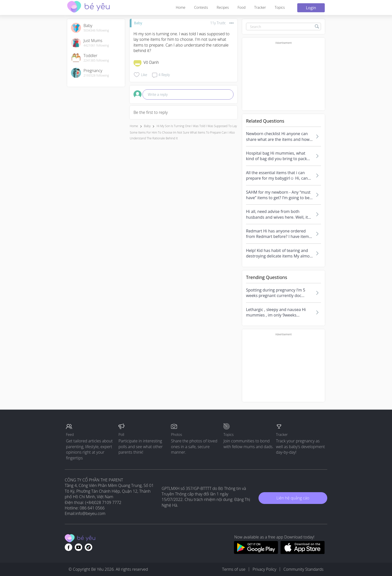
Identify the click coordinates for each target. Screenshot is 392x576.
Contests (201, 7)
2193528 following (96, 76)
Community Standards (303, 569)
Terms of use (234, 569)
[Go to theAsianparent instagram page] (88, 547)
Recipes (223, 7)
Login (311, 8)
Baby (138, 23)
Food (241, 7)
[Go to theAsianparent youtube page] (78, 547)
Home (180, 7)
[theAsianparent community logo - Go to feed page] (88, 7)
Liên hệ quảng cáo (293, 498)
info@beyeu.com (90, 513)
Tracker (260, 7)
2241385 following (96, 61)
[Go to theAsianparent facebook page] (68, 547)
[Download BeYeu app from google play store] (256, 552)
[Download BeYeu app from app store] (303, 552)
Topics (280, 7)
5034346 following (96, 31)
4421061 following (96, 46)
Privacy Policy (264, 569)
